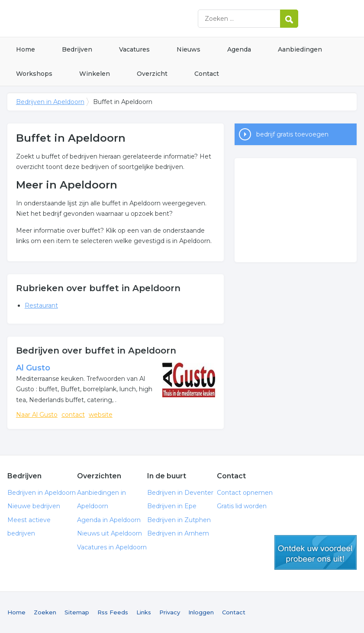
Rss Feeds (113, 612)
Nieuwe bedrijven (34, 506)
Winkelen (95, 74)
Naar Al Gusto (37, 415)
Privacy (170, 612)
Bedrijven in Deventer (180, 493)
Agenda (239, 49)
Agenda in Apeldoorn (109, 520)
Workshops (34, 74)
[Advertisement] (296, 210)
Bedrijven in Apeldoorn (116, 18)
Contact (207, 74)
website (101, 415)
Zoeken (45, 612)
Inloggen (201, 612)
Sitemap (77, 612)
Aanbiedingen (300, 49)
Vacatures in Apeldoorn (112, 547)
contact (73, 415)
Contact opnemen (245, 493)
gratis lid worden (316, 552)
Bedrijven (77, 49)
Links (144, 612)
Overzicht (152, 74)
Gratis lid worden (242, 506)
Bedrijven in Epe (172, 506)
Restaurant (41, 305)
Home (26, 49)
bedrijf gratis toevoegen (292, 134)
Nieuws (188, 49)
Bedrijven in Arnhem (178, 533)
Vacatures (134, 49)
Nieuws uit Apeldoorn (110, 533)
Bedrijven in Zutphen (179, 520)
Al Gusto (33, 368)
